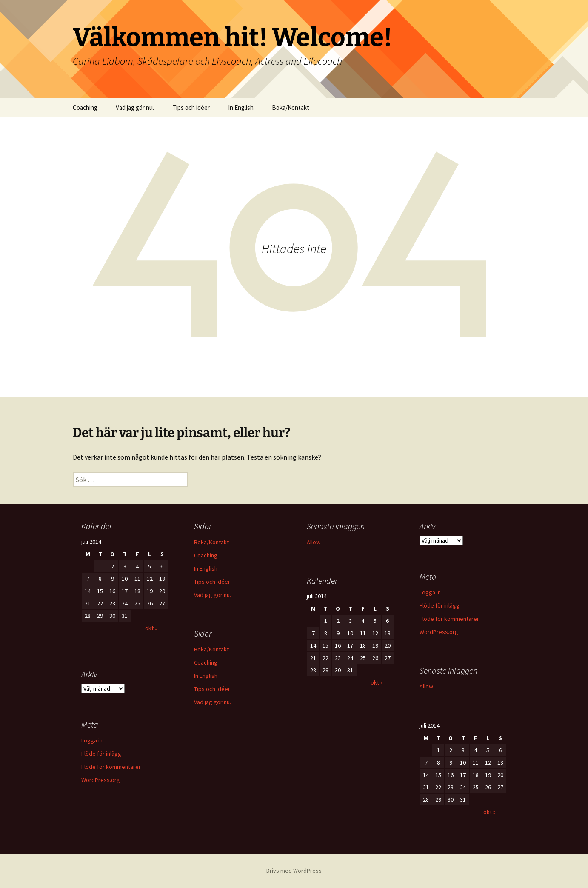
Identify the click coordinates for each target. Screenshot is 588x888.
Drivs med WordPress (294, 871)
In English (241, 107)
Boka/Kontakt (291, 107)
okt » (151, 628)
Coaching (85, 107)
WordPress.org (439, 632)
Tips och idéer (191, 107)
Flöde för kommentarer (449, 619)
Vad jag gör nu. (135, 107)
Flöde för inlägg (440, 605)
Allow (314, 542)
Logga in (430, 592)
